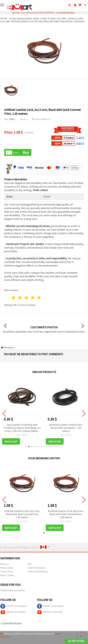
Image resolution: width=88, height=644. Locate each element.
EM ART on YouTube (13, 613)
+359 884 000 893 (66, 13)
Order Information (36, 568)
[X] (2, 634)
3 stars (26, 298)
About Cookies (7, 576)
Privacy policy (7, 568)
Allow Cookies (76, 641)
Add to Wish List (41, 119)
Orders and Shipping (37, 572)
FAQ (30, 564)
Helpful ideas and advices (13, 591)
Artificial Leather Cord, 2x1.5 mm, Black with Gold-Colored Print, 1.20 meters (22, 514)
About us (5, 564)
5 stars (39, 298)
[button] (27, 447)
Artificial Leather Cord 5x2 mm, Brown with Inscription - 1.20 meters (66, 428)
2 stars (20, 298)
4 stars (33, 298)
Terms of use (7, 572)
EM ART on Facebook (14, 607)
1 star (14, 298)
